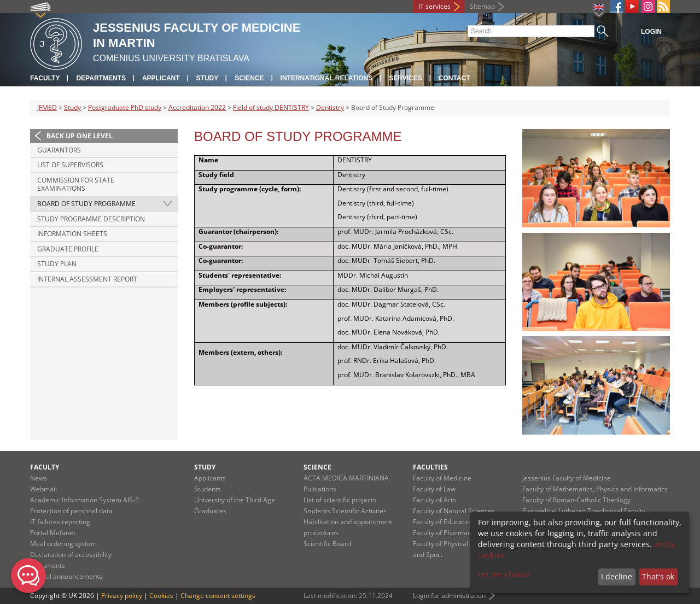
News (39, 478)
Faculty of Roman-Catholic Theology (576, 500)
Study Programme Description (91, 219)
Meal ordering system (63, 544)
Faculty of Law (434, 489)
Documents (48, 565)
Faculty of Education (443, 522)
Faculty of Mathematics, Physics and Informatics (595, 489)
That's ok (658, 576)
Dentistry (330, 107)
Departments (101, 78)
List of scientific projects (340, 500)
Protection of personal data (71, 511)
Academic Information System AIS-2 (84, 500)
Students (208, 489)
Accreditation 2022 (197, 107)
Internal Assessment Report (87, 279)
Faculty (45, 78)
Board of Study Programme (86, 204)
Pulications (320, 489)
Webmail (43, 489)
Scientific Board (327, 544)
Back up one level (80, 136)
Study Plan (57, 264)
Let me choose (504, 574)
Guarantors (59, 150)
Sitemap (482, 6)
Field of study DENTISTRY (271, 107)
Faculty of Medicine (442, 478)
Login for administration (449, 596)
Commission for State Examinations (76, 184)
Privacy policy (122, 596)
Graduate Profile (68, 249)
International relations (327, 78)
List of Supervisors (70, 165)
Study (208, 78)
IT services (434, 6)
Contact (454, 78)
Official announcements (66, 576)
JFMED (47, 107)
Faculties (430, 467)
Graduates (210, 511)
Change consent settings (218, 596)
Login (651, 32)
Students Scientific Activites (345, 511)
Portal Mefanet (53, 533)
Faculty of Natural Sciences (454, 511)
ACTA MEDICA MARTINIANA (346, 478)
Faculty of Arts (434, 500)
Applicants (210, 478)
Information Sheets (72, 234)
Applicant (161, 78)
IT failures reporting (60, 522)
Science (249, 78)
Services (405, 78)
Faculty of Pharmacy (444, 533)
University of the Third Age (235, 500)
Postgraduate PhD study (125, 107)
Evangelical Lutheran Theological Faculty (584, 511)
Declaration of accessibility (71, 555)
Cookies (161, 596)
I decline (617, 576)
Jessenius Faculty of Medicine (567, 478)
